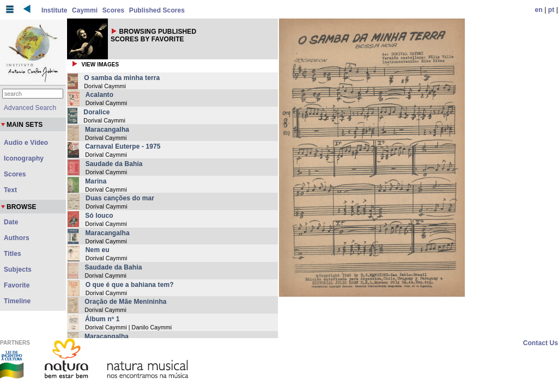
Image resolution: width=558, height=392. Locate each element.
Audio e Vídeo (26, 143)
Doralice (96, 112)
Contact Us (541, 343)
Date (11, 222)
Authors (17, 238)
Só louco (99, 216)
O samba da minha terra (122, 78)
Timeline (17, 301)
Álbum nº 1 (102, 319)
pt (551, 10)
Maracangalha (107, 130)
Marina (96, 181)
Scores (114, 10)
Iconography (24, 158)
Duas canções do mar (120, 198)
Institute (54, 10)
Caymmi (85, 10)
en (539, 10)
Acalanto (99, 95)
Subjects (18, 269)
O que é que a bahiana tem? (130, 285)
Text (10, 190)
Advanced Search (30, 108)
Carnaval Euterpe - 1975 (123, 146)
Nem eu (98, 250)
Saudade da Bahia (114, 164)
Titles (13, 254)
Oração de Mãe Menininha (125, 302)
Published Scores (157, 10)
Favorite (17, 285)
